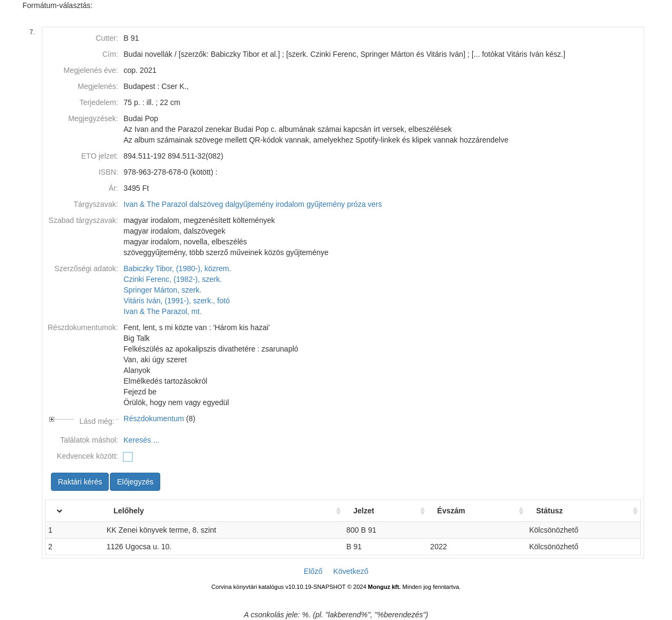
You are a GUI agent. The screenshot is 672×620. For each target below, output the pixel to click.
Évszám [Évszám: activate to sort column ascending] (451, 511)
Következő (351, 571)
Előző (313, 571)
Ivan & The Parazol (156, 204)
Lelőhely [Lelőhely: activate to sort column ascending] (129, 511)
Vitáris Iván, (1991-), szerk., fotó (177, 301)
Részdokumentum (154, 419)
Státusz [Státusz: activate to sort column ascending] (549, 511)
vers (375, 204)
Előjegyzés (135, 482)
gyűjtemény (326, 204)
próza (356, 204)
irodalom (290, 204)
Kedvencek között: (87, 456)
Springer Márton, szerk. (163, 290)
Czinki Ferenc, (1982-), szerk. (173, 279)
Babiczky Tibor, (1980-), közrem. (178, 268)
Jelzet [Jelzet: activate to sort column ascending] (364, 511)
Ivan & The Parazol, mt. (163, 311)
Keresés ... (142, 440)
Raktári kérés (80, 482)
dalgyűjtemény (249, 204)
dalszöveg (206, 204)
